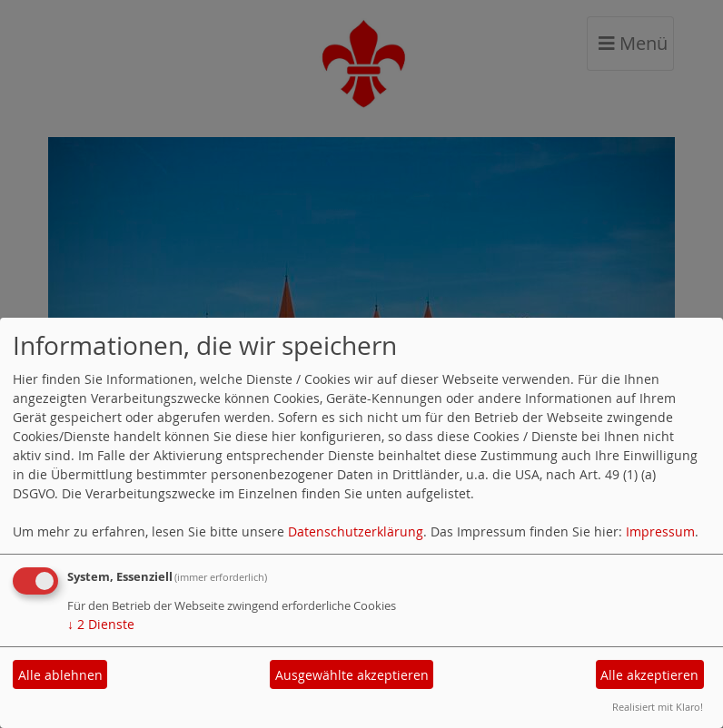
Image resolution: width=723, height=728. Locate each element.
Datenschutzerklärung (356, 531)
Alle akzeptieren (649, 675)
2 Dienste (101, 624)
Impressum (660, 531)
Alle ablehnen (60, 675)
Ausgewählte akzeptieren (352, 675)
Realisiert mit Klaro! (658, 707)
